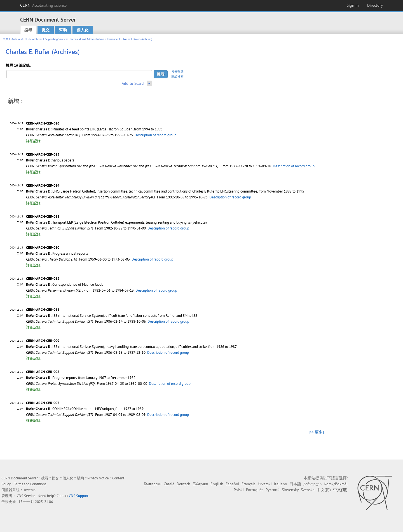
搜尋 (28, 30)
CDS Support (79, 496)
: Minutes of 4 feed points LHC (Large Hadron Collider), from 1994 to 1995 (94, 129)
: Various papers (50, 160)
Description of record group (155, 135)
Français (249, 484)
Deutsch (183, 484)
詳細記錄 (33, 141)
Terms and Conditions (30, 484)
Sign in (353, 5)
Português (255, 490)
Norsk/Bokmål (336, 484)
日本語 (295, 484)
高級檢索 (177, 76)
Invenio (30, 490)
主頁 (6, 39)
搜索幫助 (177, 72)
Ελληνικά (200, 484)
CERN (43, 5)
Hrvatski (265, 484)
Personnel (113, 39)
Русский (273, 490)
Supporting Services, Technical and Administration (75, 39)
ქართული (312, 484)
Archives (17, 39)
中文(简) (324, 490)
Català (169, 484)
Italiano (281, 484)
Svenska (308, 490)
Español (232, 484)
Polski (239, 490)
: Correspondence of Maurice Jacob (65, 284)
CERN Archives (33, 39)
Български (153, 484)
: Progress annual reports (57, 253)
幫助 (63, 30)
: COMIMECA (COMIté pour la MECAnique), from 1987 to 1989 (85, 409)
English (217, 484)
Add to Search (134, 83)
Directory (375, 5)
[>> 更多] (316, 432)
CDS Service (26, 496)
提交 (46, 30)
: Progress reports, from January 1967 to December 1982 (81, 378)
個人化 (83, 30)
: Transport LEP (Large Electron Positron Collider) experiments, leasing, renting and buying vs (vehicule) (116, 222)
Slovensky (290, 490)
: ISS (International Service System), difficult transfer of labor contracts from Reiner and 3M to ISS (112, 316)
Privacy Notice (98, 478)
